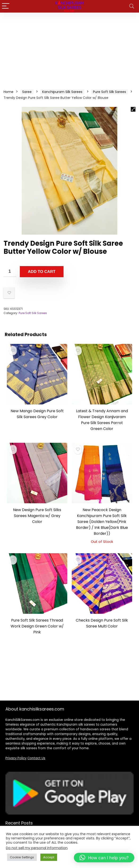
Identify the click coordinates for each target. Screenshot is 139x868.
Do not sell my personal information (37, 848)
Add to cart (42, 272)
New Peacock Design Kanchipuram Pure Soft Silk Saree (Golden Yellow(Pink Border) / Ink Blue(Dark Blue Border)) (102, 522)
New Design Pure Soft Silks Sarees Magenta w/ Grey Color (37, 516)
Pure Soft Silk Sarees (110, 92)
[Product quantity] (10, 271)
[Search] (132, 6)
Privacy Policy (16, 758)
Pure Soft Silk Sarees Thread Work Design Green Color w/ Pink (37, 626)
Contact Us (36, 758)
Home (8, 92)
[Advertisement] (69, 48)
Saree (27, 92)
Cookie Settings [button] (22, 857)
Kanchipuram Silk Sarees (62, 92)
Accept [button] (49, 857)
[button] (133, 109)
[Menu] (6, 6)
